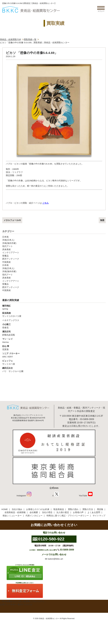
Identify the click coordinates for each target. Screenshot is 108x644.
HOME (5, 509)
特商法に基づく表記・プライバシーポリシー (68, 516)
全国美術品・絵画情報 (15, 512)
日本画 (5, 237)
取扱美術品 (59, 509)
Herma (54, 340)
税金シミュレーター (12, 516)
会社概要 (34, 512)
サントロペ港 (54, 362)
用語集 (100, 509)
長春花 (54, 326)
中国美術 (6, 262)
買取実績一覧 (30, 39)
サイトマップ (99, 516)
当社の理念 (47, 512)
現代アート (8, 246)
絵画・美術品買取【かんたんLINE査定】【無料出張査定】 (31, 9)
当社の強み (17, 509)
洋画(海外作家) (9, 243)
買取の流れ (73, 509)
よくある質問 (94, 512)
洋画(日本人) (8, 240)
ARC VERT (54, 355)
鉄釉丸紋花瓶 (54, 333)
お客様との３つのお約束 (38, 509)
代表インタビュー (34, 516)
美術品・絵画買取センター (49, 619)
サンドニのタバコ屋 (54, 314)
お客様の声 (78, 512)
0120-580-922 (51, 539)
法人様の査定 (63, 512)
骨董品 (5, 256)
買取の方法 (88, 509)
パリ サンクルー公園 (54, 369)
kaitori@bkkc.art (55, 559)
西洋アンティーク (11, 259)
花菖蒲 (54, 348)
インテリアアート (11, 252)
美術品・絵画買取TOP (11, 39)
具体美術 (6, 249)
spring (54, 307)
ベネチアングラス (11, 320)
